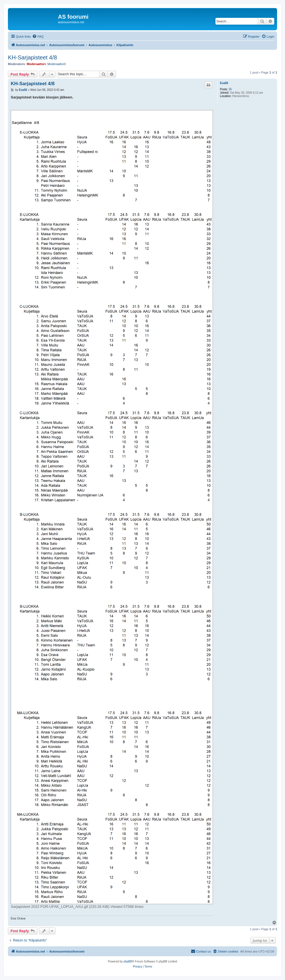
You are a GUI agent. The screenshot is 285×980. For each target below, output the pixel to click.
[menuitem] (38, 37)
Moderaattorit (56, 64)
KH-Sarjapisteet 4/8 (32, 57)
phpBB (128, 961)
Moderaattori (36, 64)
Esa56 (224, 83)
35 (230, 89)
